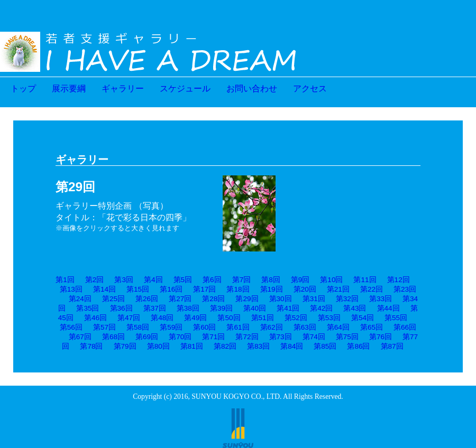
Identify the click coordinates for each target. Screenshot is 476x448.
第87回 (392, 346)
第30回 (281, 299)
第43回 (355, 308)
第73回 (281, 337)
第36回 (121, 308)
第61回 (238, 327)
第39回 (221, 308)
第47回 (129, 318)
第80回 (158, 346)
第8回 (271, 280)
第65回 (372, 327)
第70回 (180, 337)
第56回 (71, 327)
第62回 (272, 327)
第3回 (124, 280)
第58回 (138, 327)
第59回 (171, 327)
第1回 (65, 280)
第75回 (347, 337)
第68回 (113, 337)
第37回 (155, 308)
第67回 (80, 337)
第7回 (242, 280)
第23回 (405, 289)
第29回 (247, 299)
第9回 (300, 280)
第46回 (95, 318)
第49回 (195, 318)
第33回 (381, 299)
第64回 (338, 327)
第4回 (153, 280)
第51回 (263, 318)
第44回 (388, 308)
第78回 (91, 346)
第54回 (363, 318)
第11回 (365, 280)
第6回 (212, 280)
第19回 (272, 289)
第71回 (213, 337)
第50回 (229, 318)
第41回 (288, 308)
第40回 (255, 308)
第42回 (321, 308)
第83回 (258, 346)
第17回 (204, 289)
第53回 (329, 318)
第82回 (225, 346)
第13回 (71, 289)
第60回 (204, 327)
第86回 (358, 346)
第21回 (338, 289)
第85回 (325, 346)
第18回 (238, 289)
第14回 (104, 289)
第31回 (314, 299)
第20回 (305, 289)
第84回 (292, 346)
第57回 (104, 327)
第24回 (80, 299)
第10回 (331, 280)
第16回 (171, 289)
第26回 (147, 299)
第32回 (347, 299)
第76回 (381, 337)
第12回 (399, 280)
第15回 (138, 289)
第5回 (183, 280)
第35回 (88, 308)
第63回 (305, 327)
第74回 (314, 337)
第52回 (296, 318)
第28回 (213, 299)
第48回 (162, 318)
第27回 (180, 299)
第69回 (147, 337)
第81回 (192, 346)
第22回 (372, 289)
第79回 (125, 346)
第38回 (188, 308)
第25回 (113, 299)
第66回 (405, 327)
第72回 (247, 337)
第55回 (396, 318)
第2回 (95, 280)
